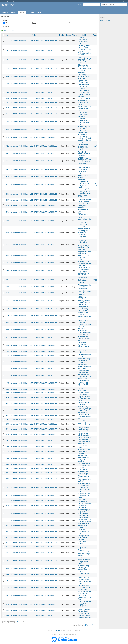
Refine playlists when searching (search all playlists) (84, 458)
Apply (6, 31)
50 (20, 622)
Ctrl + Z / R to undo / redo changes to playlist (85, 323)
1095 (7, 323)
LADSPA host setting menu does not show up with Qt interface (85, 161)
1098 (7, 77)
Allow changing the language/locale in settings (84, 479)
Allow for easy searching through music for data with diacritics (84, 410)
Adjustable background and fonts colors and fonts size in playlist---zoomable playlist (84, 184)
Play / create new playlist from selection (84, 205)
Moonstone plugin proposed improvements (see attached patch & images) (84, 513)
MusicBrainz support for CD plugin (83, 103)
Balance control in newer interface (84, 200)
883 (7, 404)
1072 (7, 98)
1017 (7, 146)
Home (3, 1)
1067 (7, 532)
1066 (7, 525)
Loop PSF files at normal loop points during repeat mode (85, 194)
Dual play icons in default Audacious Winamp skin (84, 588)
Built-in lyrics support (82, 543)
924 (7, 429)
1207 (7, 451)
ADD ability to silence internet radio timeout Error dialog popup (85, 375)
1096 (7, 337)
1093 (7, 569)
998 (7, 469)
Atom (88, 625)
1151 (7, 561)
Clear (13, 31)
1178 (7, 316)
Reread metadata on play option (84, 547)
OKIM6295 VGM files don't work (84, 610)
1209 (7, 588)
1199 (7, 122)
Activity (14, 13)
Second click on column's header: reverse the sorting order (85, 581)
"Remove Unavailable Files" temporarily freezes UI (84, 60)
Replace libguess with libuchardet (84, 434)
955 (7, 392)
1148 (7, 553)
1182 (7, 301)
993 (7, 170)
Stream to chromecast (82, 389)
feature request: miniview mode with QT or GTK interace (84, 383)
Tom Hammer (96, 184)
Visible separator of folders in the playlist (84, 495)
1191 (7, 368)
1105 (7, 161)
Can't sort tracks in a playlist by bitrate (85, 520)
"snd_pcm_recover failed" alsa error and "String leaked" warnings (85, 604)
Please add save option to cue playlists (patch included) (84, 114)
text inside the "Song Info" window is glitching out (85, 316)
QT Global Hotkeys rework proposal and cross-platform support (84, 146)
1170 (7, 351)
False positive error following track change (83, 309)
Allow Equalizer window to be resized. (83, 525)
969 (7, 270)
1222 (7, 41)
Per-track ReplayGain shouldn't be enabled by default (85, 329)
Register (124, 1)
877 (7, 114)
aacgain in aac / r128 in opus (84, 469)
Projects (8, 1)
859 (7, 293)
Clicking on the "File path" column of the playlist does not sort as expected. (85, 69)
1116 (7, 383)
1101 (7, 287)
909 (7, 92)
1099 (7, 329)
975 (7, 280)
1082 (7, 129)
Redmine (57, 630)
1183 (7, 262)
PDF (96, 625)
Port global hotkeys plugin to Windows (84, 154)
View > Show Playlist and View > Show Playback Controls (84, 398)
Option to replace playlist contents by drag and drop (84, 429)
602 (7, 50)
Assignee (96, 35)
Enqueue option (84, 392)
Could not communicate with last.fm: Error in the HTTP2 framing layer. (84, 221)
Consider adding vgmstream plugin (84, 416)
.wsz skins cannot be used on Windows (84, 293)
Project (34, 35)
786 (7, 154)
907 (7, 420)
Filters (6, 20)
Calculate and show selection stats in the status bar (84, 337)
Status (7, 23)
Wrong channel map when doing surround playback (85, 615)
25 (17, 622)
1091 (7, 543)
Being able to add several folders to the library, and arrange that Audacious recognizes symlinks (84, 232)
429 (7, 212)
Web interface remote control (83, 500)
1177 (7, 355)
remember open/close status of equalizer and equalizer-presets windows (84, 92)
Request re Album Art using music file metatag (84, 506)
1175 (7, 309)
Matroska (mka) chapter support (84, 473)
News (39, 13)
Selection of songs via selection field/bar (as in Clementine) (85, 361)
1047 (7, 464)
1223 (7, 610)
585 (7, 60)
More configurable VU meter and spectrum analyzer (85, 368)
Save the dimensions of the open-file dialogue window (84, 553)
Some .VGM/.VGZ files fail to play (84, 108)
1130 (7, 488)
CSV (92, 625)
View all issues (105, 21)
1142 (7, 103)
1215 (7, 513)
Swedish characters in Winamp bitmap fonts (84, 41)
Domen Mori (96, 146)
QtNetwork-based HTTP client (84, 420)
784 (7, 595)
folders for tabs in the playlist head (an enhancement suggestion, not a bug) (84, 488)
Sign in (119, 1)
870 (7, 398)
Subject (85, 35)
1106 (7, 221)
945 (7, 200)
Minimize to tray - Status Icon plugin (84, 262)
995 (7, 446)
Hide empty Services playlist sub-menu (84, 77)
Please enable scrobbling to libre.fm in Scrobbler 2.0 (83, 212)
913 (7, 205)
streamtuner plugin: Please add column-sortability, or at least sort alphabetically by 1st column (85, 270)
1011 (7, 495)
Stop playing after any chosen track (84, 464)
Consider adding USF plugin (84, 404)
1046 (7, 137)
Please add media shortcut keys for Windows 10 (84, 287)
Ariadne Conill (96, 280)
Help (13, 1)
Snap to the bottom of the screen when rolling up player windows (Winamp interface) (84, 245)
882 (7, 416)
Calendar (31, 13)
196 (7, 615)
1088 (7, 255)
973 (7, 604)
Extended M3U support (83, 177)
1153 (7, 84)
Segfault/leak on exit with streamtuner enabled (84, 280)
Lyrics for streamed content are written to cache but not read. (84, 170)
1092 (7, 547)
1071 (7, 538)
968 (7, 194)
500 (7, 575)
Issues (22, 13)
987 (7, 440)
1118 (7, 69)
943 (7, 232)
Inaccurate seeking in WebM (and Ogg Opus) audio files (84, 122)
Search (80, 5)
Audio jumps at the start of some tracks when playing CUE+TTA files (85, 595)
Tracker (62, 35)
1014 (7, 108)
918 (7, 434)
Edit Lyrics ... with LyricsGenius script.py (84, 451)
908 (7, 424)
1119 (7, 375)
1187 (7, 581)
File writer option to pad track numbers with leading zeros (84, 129)
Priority (75, 35)
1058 (7, 479)
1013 (7, 506)
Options (7, 26)
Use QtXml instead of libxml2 (84, 424)
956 (7, 389)
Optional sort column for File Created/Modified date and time (84, 84)
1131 (7, 361)
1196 (7, 245)
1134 (7, 500)
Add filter (68, 23)
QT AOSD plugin (84, 98)
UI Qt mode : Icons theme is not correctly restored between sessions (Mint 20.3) (84, 301)
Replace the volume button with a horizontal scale (84, 345)
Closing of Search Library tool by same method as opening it (84, 440)
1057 (7, 473)
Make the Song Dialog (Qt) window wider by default (84, 569)
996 (7, 458)
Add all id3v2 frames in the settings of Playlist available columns (84, 137)
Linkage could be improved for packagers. (84, 538)
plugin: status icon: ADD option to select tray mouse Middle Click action (85, 255)
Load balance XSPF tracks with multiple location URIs (84, 561)
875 (7, 177)
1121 (7, 410)
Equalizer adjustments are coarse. (84, 532)
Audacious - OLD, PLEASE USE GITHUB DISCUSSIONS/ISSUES (34, 41)
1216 (7, 520)
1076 (7, 184)
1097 (7, 345)
